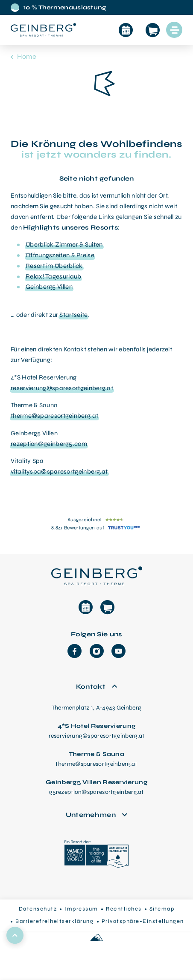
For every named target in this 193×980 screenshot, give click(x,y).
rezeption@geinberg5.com (49, 444)
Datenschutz (38, 909)
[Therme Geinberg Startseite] (96, 575)
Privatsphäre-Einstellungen (143, 921)
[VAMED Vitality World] (96, 855)
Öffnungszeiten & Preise (60, 255)
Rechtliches (124, 909)
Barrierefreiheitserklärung (54, 921)
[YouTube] (118, 651)
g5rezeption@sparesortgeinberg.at (96, 792)
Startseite (73, 315)
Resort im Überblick (54, 266)
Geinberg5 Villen (49, 287)
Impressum (81, 909)
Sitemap (162, 909)
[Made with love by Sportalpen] (96, 938)
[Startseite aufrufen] (43, 30)
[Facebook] (75, 651)
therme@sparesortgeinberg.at (54, 416)
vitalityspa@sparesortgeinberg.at (59, 471)
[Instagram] (97, 651)
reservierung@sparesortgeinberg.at (62, 388)
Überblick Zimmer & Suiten (64, 244)
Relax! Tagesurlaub (53, 276)
